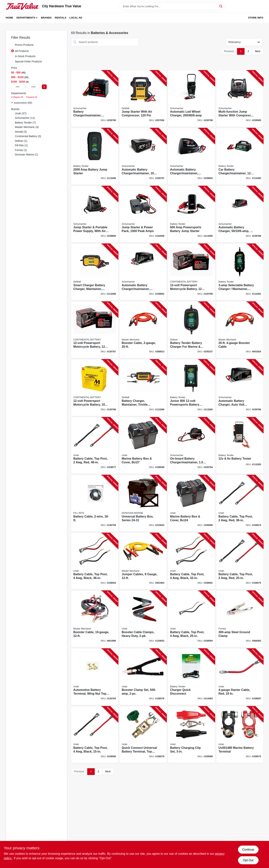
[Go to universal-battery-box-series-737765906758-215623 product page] (143, 503)
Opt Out (248, 860)
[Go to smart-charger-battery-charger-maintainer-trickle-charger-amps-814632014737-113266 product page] (95, 272)
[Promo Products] (13, 45)
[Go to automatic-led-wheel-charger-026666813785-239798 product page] (191, 99)
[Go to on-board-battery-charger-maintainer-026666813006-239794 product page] (191, 446)
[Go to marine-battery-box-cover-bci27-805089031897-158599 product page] (143, 446)
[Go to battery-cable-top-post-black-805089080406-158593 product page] (95, 561)
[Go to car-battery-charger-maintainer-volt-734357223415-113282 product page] (240, 156)
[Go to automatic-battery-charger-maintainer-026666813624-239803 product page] (191, 156)
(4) (27, 127)
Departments (26, 18)
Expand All (32, 97)
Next (258, 51)
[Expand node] (13, 103)
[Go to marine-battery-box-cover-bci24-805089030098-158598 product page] (191, 503)
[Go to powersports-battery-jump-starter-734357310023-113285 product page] (191, 214)
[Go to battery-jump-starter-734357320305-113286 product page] (95, 156)
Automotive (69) (23, 103)
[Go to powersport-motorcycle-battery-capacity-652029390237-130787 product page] (95, 330)
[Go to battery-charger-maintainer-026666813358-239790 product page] (95, 99)
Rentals (61, 18)
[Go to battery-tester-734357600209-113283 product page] (240, 446)
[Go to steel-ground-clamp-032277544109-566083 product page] (240, 619)
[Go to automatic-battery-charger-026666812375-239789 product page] (240, 214)
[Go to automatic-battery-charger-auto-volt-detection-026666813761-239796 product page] (240, 388)
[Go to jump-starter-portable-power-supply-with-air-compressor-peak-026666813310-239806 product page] (95, 214)
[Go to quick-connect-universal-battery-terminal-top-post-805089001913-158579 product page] (143, 735)
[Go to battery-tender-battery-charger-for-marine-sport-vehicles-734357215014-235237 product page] (191, 330)
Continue (248, 850)
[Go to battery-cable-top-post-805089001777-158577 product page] (95, 446)
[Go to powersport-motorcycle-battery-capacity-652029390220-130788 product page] (191, 272)
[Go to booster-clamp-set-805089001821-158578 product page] (143, 677)
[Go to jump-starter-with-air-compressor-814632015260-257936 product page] (143, 99)
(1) (21, 141)
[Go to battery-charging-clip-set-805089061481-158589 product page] (191, 735)
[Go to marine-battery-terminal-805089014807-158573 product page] (240, 735)
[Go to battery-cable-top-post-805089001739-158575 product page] (240, 561)
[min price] (18, 87)
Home (10, 18)
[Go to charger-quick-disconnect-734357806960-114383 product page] (191, 677)
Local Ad (76, 18)
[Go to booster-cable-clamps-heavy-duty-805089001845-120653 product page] (143, 619)
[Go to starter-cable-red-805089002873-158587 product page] (240, 677)
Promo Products (24, 45)
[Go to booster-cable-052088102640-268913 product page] (143, 330)
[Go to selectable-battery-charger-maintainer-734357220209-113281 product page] (240, 272)
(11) (25, 118)
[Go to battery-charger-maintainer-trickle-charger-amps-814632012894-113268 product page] (143, 388)
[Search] (221, 6)
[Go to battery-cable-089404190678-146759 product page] (95, 503)
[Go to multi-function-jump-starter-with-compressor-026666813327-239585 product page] (240, 99)
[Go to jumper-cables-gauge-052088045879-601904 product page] (143, 561)
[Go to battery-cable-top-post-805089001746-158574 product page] (240, 503)
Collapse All (17, 97)
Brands (46, 18)
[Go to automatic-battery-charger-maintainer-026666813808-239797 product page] (143, 156)
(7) (25, 123)
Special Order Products (28, 61)
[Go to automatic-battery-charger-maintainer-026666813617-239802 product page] (143, 272)
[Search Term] (172, 6)
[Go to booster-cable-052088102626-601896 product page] (95, 619)
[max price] (33, 87)
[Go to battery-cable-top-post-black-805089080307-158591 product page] (191, 561)
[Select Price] (44, 87)
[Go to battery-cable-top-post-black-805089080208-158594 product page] (191, 619)
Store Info (256, 18)
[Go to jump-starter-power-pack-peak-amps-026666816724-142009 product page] (143, 214)
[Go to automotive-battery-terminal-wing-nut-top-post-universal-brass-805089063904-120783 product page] (95, 677)
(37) (21, 113)
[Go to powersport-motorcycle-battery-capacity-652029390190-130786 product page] (95, 388)
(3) (21, 132)
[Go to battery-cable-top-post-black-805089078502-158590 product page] (95, 735)
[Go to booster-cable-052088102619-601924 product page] (240, 330)
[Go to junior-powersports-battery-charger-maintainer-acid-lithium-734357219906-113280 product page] (191, 388)
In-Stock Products (25, 56)
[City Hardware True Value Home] (23, 6)
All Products (22, 51)
